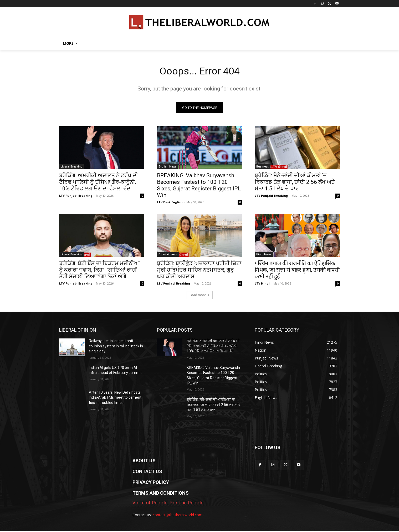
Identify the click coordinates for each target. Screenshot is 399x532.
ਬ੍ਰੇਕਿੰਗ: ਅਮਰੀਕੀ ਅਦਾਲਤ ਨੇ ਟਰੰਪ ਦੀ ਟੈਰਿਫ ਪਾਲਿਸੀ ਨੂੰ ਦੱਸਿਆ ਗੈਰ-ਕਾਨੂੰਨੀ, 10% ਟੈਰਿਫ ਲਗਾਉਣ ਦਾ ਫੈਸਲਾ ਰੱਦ (99, 183)
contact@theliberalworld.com (178, 516)
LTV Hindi (262, 284)
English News (168, 167)
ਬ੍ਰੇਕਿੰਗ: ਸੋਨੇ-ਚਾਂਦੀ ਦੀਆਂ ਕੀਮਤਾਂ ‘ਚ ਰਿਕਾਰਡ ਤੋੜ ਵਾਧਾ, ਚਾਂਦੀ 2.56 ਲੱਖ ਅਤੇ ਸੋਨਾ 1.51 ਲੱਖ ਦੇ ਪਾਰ (295, 183)
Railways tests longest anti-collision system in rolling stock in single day (116, 347)
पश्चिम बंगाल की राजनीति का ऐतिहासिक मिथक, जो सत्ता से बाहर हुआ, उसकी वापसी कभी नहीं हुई (297, 271)
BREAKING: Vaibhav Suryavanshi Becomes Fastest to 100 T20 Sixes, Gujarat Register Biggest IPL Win (199, 186)
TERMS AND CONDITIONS (161, 494)
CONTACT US (147, 472)
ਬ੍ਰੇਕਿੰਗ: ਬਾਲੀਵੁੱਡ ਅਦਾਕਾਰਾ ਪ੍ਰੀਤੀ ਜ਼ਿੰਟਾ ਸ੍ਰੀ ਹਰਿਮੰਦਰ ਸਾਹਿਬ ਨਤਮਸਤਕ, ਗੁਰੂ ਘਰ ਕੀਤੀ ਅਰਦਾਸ (199, 271)
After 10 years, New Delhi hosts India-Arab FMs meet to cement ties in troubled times (115, 398)
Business (263, 167)
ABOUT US (144, 461)
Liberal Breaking (72, 167)
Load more (200, 296)
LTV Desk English (170, 203)
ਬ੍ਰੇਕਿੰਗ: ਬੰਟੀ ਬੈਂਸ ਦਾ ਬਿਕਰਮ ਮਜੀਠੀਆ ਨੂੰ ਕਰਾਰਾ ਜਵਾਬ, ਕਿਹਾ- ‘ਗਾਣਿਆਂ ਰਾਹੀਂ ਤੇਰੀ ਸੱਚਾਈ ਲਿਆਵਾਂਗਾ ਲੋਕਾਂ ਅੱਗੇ (100, 271)
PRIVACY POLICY (151, 483)
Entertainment (168, 255)
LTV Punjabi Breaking (76, 196)
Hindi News (264, 255)
